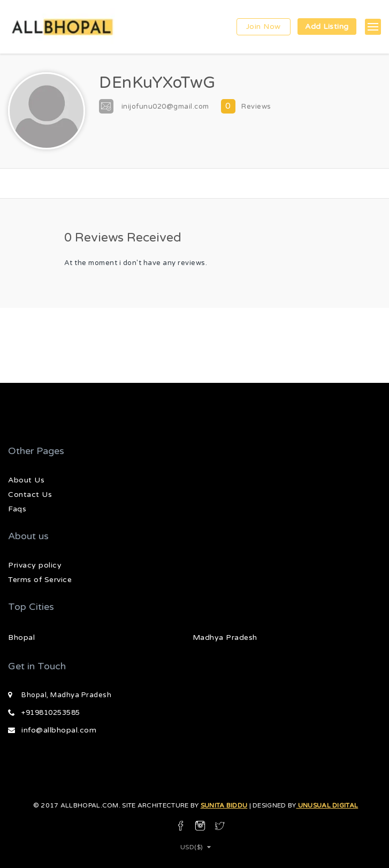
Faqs (17, 509)
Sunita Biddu (224, 805)
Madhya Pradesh (225, 637)
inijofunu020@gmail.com (165, 107)
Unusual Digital (327, 805)
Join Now (264, 27)
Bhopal (21, 637)
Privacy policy (35, 565)
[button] (373, 27)
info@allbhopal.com (59, 730)
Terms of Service (40, 580)
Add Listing (327, 27)
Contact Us (30, 495)
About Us (26, 480)
